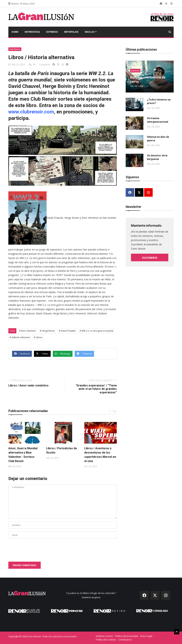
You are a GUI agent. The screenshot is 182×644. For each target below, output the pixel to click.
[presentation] (35, 548)
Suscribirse (150, 258)
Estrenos (52, 32)
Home (15, 32)
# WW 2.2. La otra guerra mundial (96, 331)
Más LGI (91, 32)
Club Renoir (15, 49)
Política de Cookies (106, 640)
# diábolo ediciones (20, 337)
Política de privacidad (126, 636)
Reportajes (71, 32)
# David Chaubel (67, 331)
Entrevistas (32, 32)
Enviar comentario (25, 565)
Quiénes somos (104, 636)
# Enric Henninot (27, 331)
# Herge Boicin (47, 331)
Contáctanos (125, 640)
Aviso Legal (146, 636)
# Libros (38, 337)
